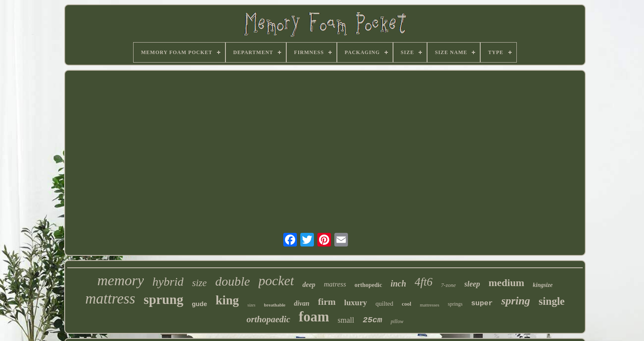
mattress (110, 299)
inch (398, 284)
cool (407, 304)
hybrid (168, 282)
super (482, 303)
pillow (397, 321)
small (346, 320)
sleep (472, 284)
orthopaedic (269, 319)
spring (516, 301)
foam (314, 317)
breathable (275, 305)
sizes (252, 305)
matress (335, 284)
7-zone (449, 285)
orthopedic (369, 285)
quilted (385, 304)
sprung (164, 299)
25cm (373, 320)
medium (507, 283)
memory (121, 280)
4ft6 (424, 282)
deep (309, 285)
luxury (356, 302)
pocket (276, 281)
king (227, 300)
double (233, 281)
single (551, 301)
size (199, 283)
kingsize (543, 285)
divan (302, 303)
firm (327, 302)
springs (455, 304)
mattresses (430, 305)
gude (199, 304)
